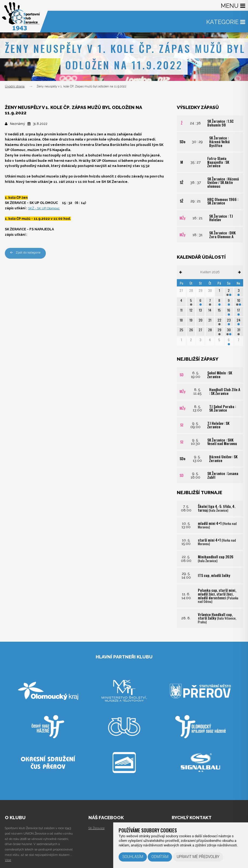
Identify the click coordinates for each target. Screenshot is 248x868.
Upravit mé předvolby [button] (198, 857)
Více (8, 860)
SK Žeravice (97, 828)
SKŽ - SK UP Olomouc (44, 208)
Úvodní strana (15, 86)
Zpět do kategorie (25, 253)
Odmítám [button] (160, 857)
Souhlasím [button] (133, 857)
